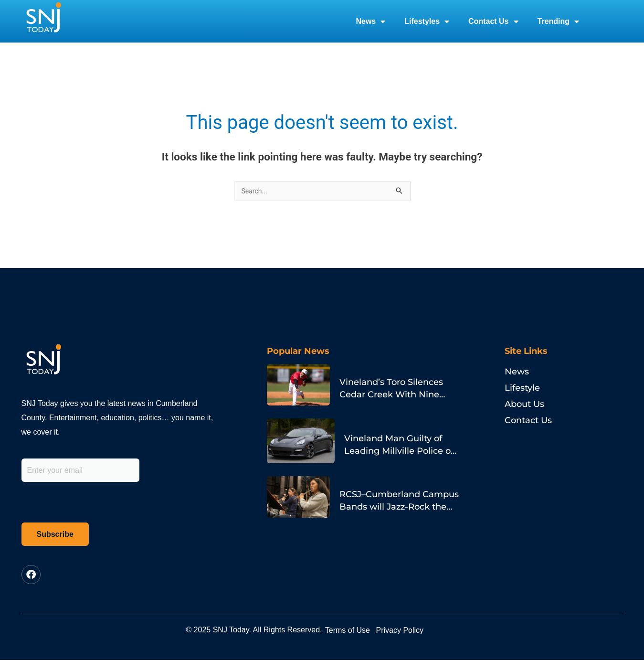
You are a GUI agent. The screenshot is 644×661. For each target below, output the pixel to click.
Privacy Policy (427, 631)
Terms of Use (357, 631)
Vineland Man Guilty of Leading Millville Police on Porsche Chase (396, 439)
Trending (559, 21)
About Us (524, 405)
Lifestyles (427, 21)
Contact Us (493, 21)
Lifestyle (522, 389)
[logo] (43, 21)
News (370, 21)
